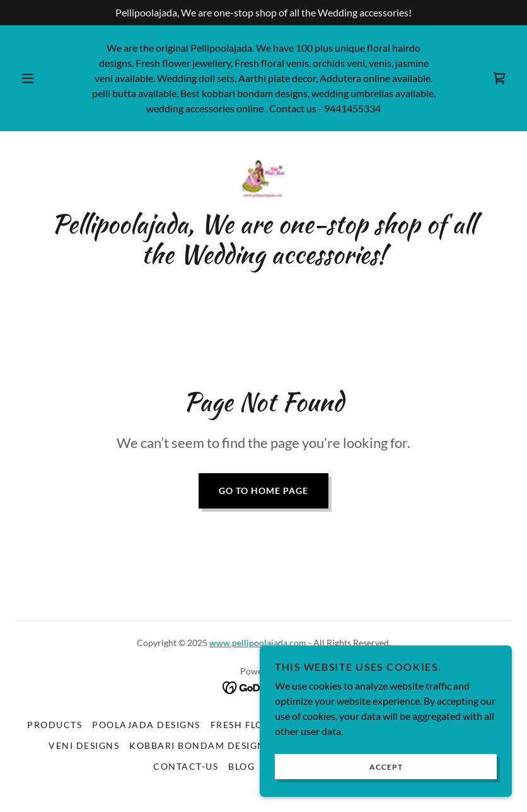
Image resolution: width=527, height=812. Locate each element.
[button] (37, 78)
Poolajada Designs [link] (146, 725)
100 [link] (304, 48)
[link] (499, 78)
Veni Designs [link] (84, 745)
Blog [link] (241, 766)
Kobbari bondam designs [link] (200, 745)
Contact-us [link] (186, 766)
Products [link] (55, 725)
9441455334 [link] (352, 108)
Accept (386, 767)
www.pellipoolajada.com (258, 643)
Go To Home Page (263, 491)
